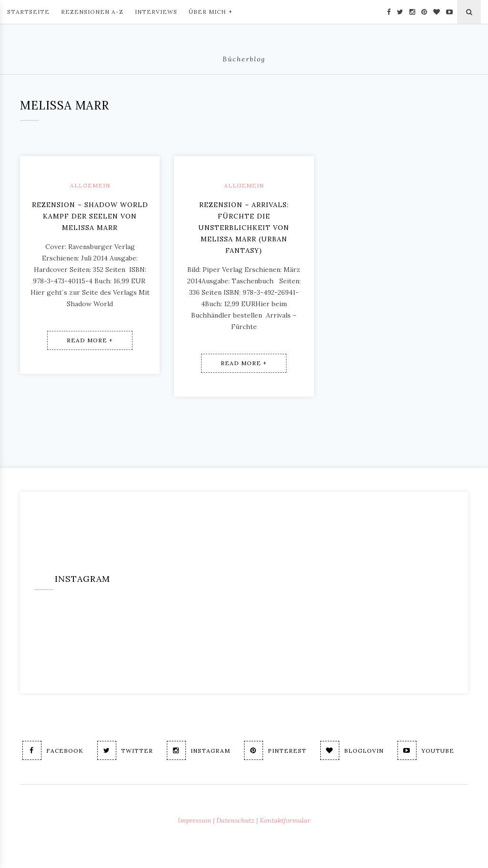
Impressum (194, 820)
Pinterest (275, 750)
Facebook (53, 750)
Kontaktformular (285, 820)
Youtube (426, 750)
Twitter (125, 750)
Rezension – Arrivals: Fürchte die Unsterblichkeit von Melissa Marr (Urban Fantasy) (244, 228)
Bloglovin (352, 750)
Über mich (211, 11)
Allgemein (90, 185)
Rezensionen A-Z (92, 12)
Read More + (90, 340)
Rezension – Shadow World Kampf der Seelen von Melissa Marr (90, 216)
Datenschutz (235, 820)
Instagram (198, 750)
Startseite (28, 12)
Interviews (156, 12)
